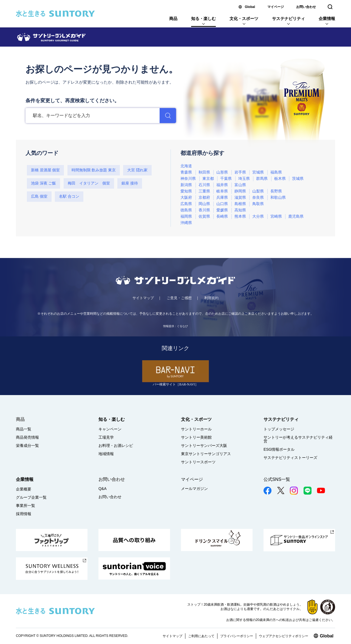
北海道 (186, 166)
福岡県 (186, 216)
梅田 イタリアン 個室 (89, 183)
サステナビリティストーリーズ (290, 458)
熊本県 (240, 216)
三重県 (204, 191)
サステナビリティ (288, 19)
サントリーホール (196, 429)
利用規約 (211, 298)
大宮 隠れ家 (137, 170)
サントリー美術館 (196, 437)
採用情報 (24, 514)
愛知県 (186, 191)
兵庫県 (222, 198)
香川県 (204, 210)
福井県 (222, 185)
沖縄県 (186, 223)
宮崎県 (276, 216)
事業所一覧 (26, 506)
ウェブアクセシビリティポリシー (284, 636)
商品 (173, 19)
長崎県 (222, 216)
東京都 (208, 179)
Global (250, 7)
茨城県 (298, 179)
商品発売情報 (27, 437)
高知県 (240, 210)
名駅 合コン (69, 196)
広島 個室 (39, 196)
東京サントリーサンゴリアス (206, 454)
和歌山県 (278, 198)
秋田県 (204, 172)
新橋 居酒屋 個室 (45, 170)
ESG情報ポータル (279, 449)
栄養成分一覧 (27, 446)
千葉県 (226, 179)
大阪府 (186, 198)
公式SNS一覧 (277, 479)
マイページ (276, 7)
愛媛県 (222, 210)
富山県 (240, 185)
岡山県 (204, 204)
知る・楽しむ (203, 19)
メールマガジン (194, 489)
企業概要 (24, 489)
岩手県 (240, 172)
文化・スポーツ (244, 19)
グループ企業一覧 (31, 497)
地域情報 (106, 454)
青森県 (186, 172)
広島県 (186, 204)
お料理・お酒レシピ (116, 446)
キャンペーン (110, 429)
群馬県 (262, 179)
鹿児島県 (296, 216)
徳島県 (186, 210)
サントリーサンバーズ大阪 (204, 446)
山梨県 (258, 191)
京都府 (204, 198)
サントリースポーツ (198, 462)
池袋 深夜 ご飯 (43, 183)
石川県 (204, 185)
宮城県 (258, 172)
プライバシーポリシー (237, 636)
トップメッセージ (279, 429)
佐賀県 (204, 216)
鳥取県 (258, 204)
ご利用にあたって (201, 636)
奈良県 (258, 198)
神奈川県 (188, 179)
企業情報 (327, 19)
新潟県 (186, 185)
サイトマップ (143, 298)
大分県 (258, 216)
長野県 (276, 191)
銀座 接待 (130, 183)
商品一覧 (24, 429)
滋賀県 (240, 198)
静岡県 (240, 191)
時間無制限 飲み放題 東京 (94, 170)
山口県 (222, 204)
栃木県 (280, 179)
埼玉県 (244, 179)
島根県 (240, 204)
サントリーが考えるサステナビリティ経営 (298, 439)
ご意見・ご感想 (179, 298)
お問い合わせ (306, 7)
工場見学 (106, 437)
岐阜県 (222, 191)
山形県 (222, 172)
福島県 (276, 172)
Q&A (103, 489)
